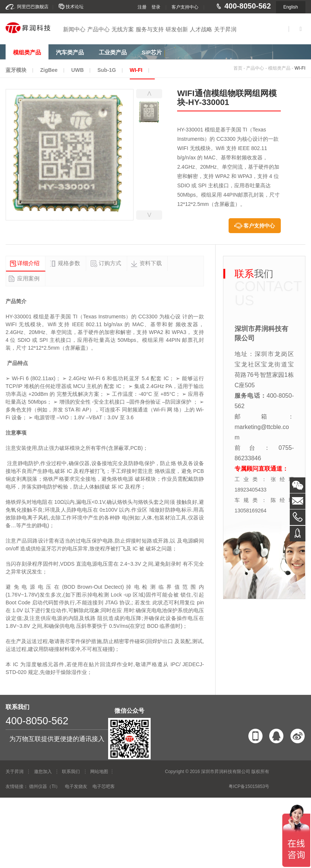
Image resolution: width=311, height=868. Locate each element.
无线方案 (123, 29)
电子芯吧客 (104, 786)
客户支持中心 (185, 7)
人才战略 (201, 29)
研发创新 (177, 29)
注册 (142, 7)
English (291, 7)
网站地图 (99, 772)
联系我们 (71, 772)
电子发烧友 (76, 786)
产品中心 (98, 29)
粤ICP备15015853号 (249, 786)
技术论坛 (75, 7)
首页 (238, 68)
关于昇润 (225, 29)
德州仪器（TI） (45, 786)
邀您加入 (43, 772)
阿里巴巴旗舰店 (33, 7)
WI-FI (300, 68)
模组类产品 (279, 68)
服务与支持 (150, 29)
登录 (156, 7)
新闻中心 (74, 29)
